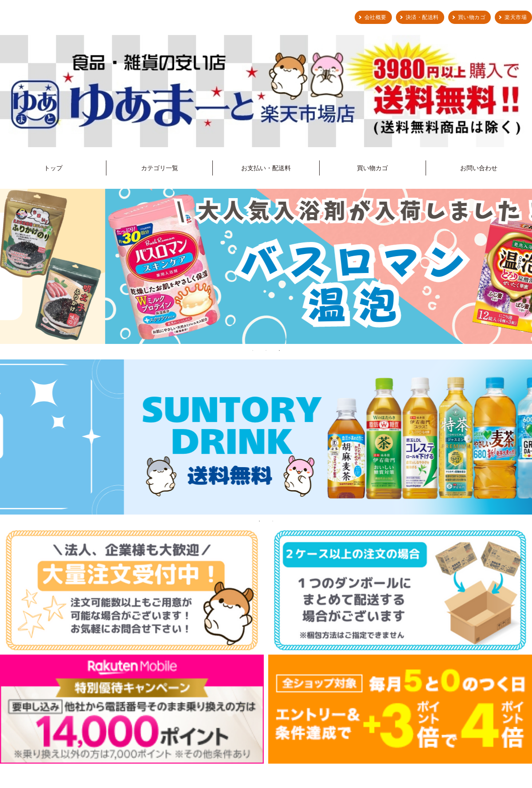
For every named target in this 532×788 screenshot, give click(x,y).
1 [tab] (253, 351)
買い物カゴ (472, 17)
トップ (53, 168)
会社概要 (376, 17)
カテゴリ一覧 (160, 168)
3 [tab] (279, 351)
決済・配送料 (422, 17)
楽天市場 (516, 17)
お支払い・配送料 (266, 168)
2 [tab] (266, 351)
